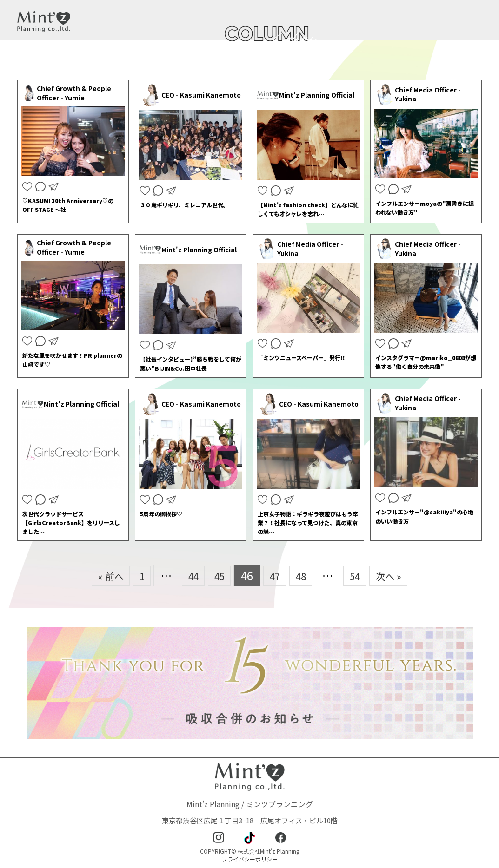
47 (276, 575)
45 (217, 575)
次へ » (401, 575)
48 (305, 575)
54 (362, 575)
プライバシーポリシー (250, 859)
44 (188, 575)
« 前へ (98, 575)
